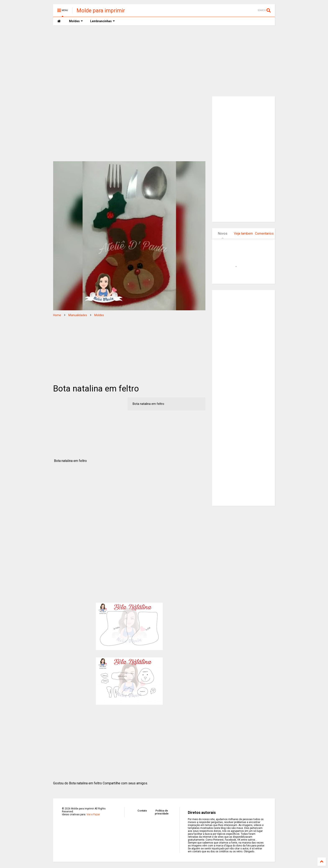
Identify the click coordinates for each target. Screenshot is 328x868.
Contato (142, 811)
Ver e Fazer (93, 814)
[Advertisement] (164, 61)
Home (57, 315)
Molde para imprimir (101, 10)
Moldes (99, 315)
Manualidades (78, 315)
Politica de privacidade (162, 812)
